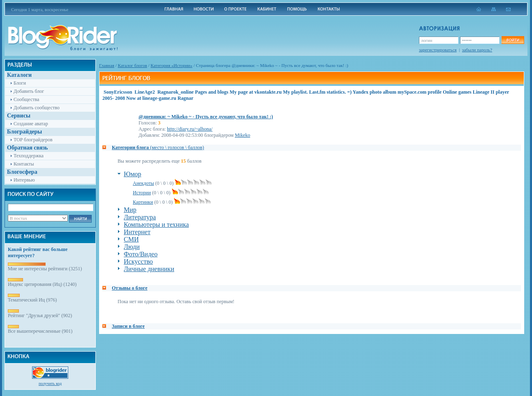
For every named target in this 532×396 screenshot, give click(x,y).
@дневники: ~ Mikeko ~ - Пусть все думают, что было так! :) (206, 117)
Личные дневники (149, 269)
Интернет (137, 232)
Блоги (20, 83)
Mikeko (242, 135)
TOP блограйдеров (33, 140)
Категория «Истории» (171, 65)
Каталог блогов (133, 65)
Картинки (143, 202)
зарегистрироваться (438, 50)
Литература (140, 217)
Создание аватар (31, 124)
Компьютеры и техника (156, 224)
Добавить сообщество (37, 108)
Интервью (24, 180)
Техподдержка (29, 156)
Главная (107, 65)
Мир (130, 210)
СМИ (131, 239)
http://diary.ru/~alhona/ (190, 129)
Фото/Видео (141, 254)
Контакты (24, 164)
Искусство (138, 261)
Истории (142, 193)
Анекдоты (143, 183)
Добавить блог (29, 91)
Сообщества (26, 99)
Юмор (133, 174)
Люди (132, 247)
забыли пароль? (477, 50)
